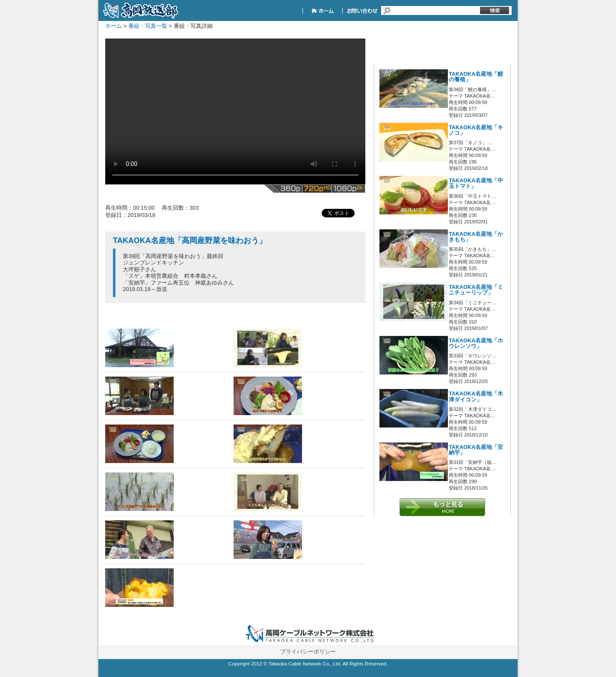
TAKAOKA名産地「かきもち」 (476, 237)
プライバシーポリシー (308, 652)
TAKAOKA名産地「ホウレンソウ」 (476, 343)
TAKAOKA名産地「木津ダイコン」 (476, 396)
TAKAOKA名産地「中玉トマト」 (476, 183)
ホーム (114, 26)
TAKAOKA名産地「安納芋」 (476, 450)
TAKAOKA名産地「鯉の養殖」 (476, 77)
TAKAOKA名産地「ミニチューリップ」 (476, 290)
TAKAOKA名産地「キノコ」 (476, 130)
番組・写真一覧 (148, 26)
